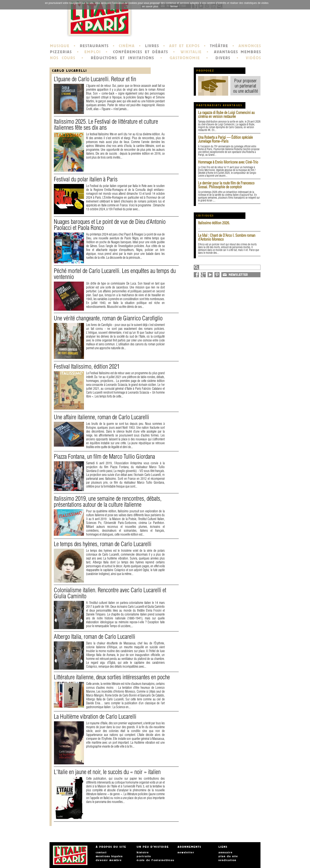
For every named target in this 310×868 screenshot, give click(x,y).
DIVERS (223, 58)
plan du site (228, 856)
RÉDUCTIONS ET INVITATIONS (122, 58)
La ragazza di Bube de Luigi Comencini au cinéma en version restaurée (226, 115)
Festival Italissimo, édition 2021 (87, 366)
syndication (227, 860)
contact (101, 852)
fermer (174, 6)
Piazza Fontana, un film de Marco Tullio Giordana (104, 456)
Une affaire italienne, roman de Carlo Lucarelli (101, 417)
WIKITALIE (191, 52)
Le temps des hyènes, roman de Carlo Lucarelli (103, 544)
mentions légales (109, 856)
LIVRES (152, 46)
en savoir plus (150, 6)
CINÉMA (127, 46)
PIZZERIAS (61, 52)
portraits (144, 856)
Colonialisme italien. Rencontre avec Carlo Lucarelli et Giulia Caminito (110, 593)
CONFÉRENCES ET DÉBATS (140, 52)
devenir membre (109, 860)
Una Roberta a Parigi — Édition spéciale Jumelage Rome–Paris (225, 139)
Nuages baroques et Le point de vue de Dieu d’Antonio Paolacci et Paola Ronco (110, 225)
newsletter (186, 852)
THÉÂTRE (219, 46)
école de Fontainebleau (156, 860)
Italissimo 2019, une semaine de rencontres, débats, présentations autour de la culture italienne (108, 501)
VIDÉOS (253, 58)
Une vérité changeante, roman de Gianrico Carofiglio (108, 318)
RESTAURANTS (94, 46)
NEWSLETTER (238, 275)
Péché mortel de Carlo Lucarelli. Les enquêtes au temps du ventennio (115, 274)
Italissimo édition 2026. (214, 223)
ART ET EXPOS (184, 46)
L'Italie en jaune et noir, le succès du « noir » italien (107, 772)
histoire (143, 852)
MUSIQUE (60, 46)
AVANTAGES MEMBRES (238, 52)
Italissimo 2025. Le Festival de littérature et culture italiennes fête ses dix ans (106, 124)
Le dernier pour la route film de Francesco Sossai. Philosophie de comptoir (226, 185)
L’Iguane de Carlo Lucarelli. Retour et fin (95, 79)
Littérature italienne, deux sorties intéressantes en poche (112, 677)
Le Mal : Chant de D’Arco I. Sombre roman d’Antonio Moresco (227, 237)
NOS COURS (63, 58)
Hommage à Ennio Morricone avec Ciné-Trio (228, 162)
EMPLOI (93, 52)
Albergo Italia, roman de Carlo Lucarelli (95, 637)
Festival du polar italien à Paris (86, 179)
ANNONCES (250, 46)
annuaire (226, 852)
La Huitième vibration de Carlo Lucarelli (95, 716)
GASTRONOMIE (185, 58)
